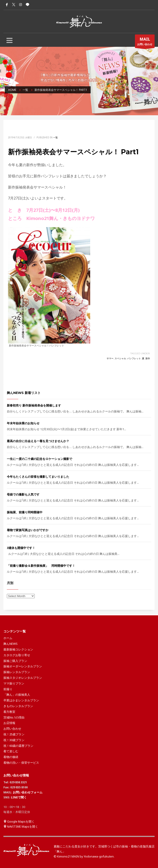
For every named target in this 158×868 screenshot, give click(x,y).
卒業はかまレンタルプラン (21, 700)
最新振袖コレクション (18, 649)
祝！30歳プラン (14, 740)
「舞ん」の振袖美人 (17, 695)
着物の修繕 (11, 757)
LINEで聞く (19, 797)
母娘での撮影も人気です (23, 494)
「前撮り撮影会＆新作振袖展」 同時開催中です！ (41, 566)
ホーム (8, 638)
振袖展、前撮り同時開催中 (25, 512)
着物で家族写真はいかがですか (28, 530)
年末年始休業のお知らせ (23, 423)
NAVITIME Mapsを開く (21, 826)
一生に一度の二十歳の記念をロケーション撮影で (39, 459)
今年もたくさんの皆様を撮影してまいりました (38, 477)
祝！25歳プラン (14, 734)
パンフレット (134, 358)
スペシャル (120, 358)
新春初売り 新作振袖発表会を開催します (34, 405)
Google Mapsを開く (19, 821)
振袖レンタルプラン (17, 672)
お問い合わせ (145, 42)
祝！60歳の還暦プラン (18, 746)
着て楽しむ (11, 751)
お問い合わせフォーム (28, 792)
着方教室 (9, 712)
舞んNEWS (11, 644)
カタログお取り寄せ (17, 655)
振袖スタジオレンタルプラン (23, 678)
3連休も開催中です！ (21, 548)
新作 (148, 358)
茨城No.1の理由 (14, 717)
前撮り (8, 689)
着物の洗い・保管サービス (21, 763)
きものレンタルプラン (18, 706)
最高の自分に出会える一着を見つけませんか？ (38, 441)
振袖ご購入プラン (15, 661)
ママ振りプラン (14, 683)
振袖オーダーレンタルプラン (23, 666)
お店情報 (9, 723)
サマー (110, 358)
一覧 (55, 137)
